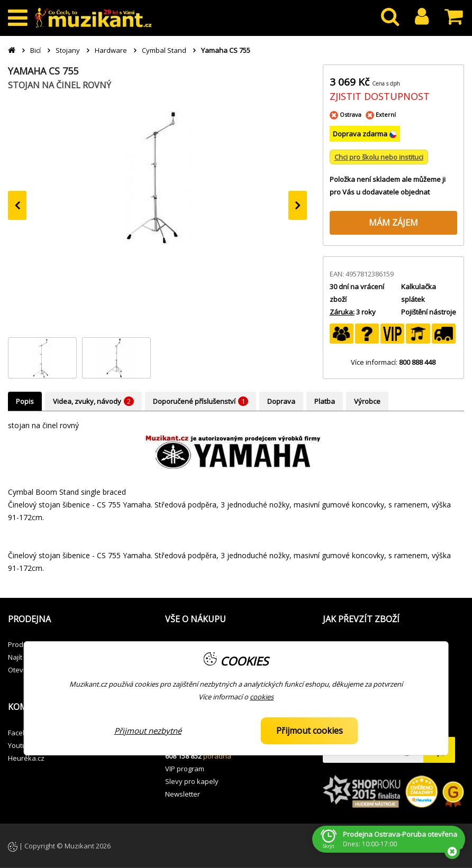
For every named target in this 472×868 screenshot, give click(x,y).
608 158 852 (183, 756)
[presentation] (17, 205)
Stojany (68, 50)
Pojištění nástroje (429, 312)
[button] (79, 620)
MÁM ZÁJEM (393, 223)
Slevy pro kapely (192, 781)
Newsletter (183, 794)
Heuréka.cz (26, 758)
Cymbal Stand (164, 50)
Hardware (111, 50)
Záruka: (342, 312)
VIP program (185, 769)
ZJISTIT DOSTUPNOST (380, 96)
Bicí (35, 50)
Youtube (21, 745)
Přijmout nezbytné (148, 731)
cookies (262, 697)
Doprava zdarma (361, 134)
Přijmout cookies (310, 731)
